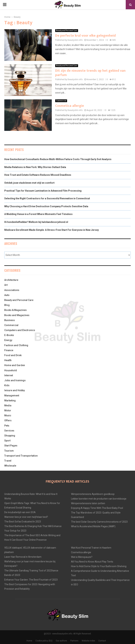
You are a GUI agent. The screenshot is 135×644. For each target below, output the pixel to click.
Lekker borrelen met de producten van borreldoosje (99, 499)
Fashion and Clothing (16, 345)
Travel (8, 461)
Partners (74, 641)
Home (29, 641)
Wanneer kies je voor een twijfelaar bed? (26, 517)
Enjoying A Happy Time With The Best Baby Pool (97, 508)
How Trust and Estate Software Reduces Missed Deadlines (38, 175)
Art (6, 285)
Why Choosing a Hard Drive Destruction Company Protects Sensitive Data (46, 206)
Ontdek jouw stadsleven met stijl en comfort (29, 183)
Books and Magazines (17, 315)
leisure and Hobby (15, 390)
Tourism (9, 451)
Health (8, 360)
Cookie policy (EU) (44, 641)
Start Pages (11, 446)
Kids (7, 385)
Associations (12, 290)
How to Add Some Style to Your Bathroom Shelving (99, 566)
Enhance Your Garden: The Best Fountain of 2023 (31, 580)
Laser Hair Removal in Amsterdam (23, 557)
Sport (7, 441)
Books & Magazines (15, 310)
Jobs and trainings (15, 380)
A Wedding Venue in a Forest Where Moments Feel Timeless (38, 214)
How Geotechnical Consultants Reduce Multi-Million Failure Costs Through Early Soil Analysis (58, 159)
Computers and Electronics (20, 330)
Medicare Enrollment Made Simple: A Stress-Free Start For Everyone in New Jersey (52, 230)
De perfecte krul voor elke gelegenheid (85, 36)
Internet (9, 375)
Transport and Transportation (21, 456)
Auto (7, 295)
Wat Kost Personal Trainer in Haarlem (91, 548)
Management (12, 396)
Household (11, 370)
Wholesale (10, 466)
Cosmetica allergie (70, 106)
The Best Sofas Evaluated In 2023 (23, 522)
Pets (7, 426)
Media (8, 405)
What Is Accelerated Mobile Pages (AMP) (93, 526)
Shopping (10, 436)
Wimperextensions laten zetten (88, 503)
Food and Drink (13, 355)
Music (8, 415)
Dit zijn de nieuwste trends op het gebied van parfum (90, 73)
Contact (102, 641)
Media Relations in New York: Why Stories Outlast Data (35, 167)
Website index (88, 641)
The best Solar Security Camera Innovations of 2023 (99, 522)
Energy (8, 340)
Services (9, 431)
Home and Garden (15, 365)
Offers (8, 420)
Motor (8, 410)
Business (10, 320)
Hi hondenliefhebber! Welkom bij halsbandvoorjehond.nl (36, 222)
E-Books (9, 335)
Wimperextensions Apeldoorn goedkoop (93, 494)
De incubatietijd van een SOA (20, 512)
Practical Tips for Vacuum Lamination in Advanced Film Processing (43, 191)
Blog (7, 305)
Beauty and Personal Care (67, 31)
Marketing (10, 401)
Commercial (61, 101)
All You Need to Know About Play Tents (92, 562)
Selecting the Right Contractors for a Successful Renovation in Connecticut (47, 198)
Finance (9, 350)
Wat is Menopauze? (82, 557)
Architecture (11, 280)
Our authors (61, 641)
